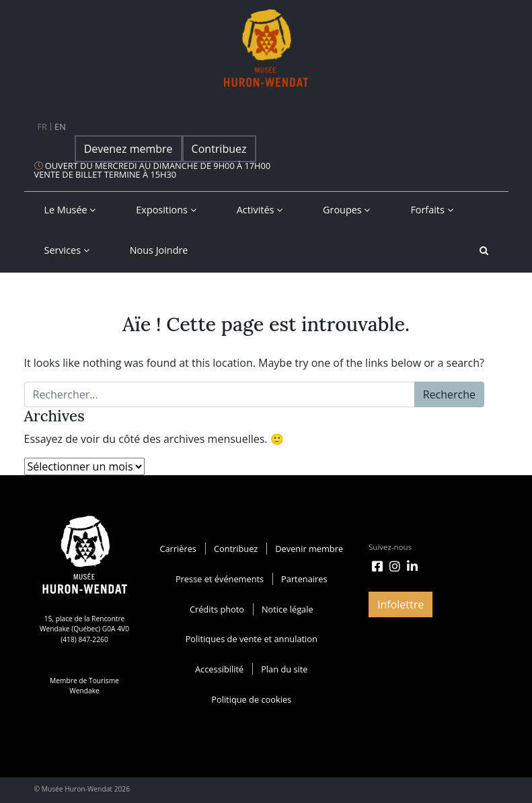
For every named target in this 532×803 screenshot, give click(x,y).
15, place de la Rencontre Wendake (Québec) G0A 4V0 (84, 624)
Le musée (70, 210)
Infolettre (401, 604)
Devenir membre (309, 549)
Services (67, 250)
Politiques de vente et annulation (252, 639)
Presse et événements (220, 579)
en (60, 127)
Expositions (166, 210)
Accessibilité (219, 669)
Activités (260, 210)
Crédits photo (217, 609)
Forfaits (431, 210)
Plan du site (284, 669)
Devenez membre (128, 149)
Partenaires (304, 579)
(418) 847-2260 (84, 639)
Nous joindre (159, 250)
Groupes (346, 210)
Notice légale (288, 609)
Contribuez (219, 149)
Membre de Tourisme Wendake (84, 686)
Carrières (178, 549)
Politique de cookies (251, 699)
